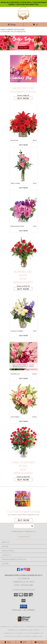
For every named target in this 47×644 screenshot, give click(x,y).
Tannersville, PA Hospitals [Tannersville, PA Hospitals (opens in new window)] (36, 627)
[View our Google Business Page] (22, 570)
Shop (12, 24)
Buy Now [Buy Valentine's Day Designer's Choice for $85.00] (23, 98)
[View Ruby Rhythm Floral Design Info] (23, 122)
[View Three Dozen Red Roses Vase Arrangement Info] (23, 443)
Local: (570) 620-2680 (23, 585)
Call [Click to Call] (8, 642)
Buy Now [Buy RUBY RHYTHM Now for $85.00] (23, 145)
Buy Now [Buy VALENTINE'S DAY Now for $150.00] (23, 378)
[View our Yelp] (29, 570)
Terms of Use (37, 636)
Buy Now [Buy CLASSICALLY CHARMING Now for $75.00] (23, 336)
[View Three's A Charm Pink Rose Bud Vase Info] (23, 165)
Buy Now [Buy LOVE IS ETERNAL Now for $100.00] (23, 421)
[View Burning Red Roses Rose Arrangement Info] (23, 252)
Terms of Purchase (24, 636)
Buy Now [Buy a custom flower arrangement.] (24, 520)
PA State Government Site (34, 633)
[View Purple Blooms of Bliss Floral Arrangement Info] (23, 208)
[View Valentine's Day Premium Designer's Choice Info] (23, 356)
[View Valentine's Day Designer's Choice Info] (23, 69)
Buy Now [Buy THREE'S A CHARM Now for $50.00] (23, 188)
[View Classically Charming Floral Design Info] (23, 313)
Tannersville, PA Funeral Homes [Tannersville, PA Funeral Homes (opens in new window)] (12, 627)
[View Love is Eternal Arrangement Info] (23, 399)
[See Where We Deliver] (23, 537)
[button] (24, 607)
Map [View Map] (23, 642)
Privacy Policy (10, 636)
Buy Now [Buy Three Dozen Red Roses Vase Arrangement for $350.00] (23, 480)
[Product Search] (24, 526)
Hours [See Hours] (39, 642)
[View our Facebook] (18, 570)
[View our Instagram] (25, 570)
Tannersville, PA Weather (13, 633)
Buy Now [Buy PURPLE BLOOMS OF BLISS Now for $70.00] (23, 231)
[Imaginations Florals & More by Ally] (23, 19)
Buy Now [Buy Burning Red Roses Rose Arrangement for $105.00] (23, 289)
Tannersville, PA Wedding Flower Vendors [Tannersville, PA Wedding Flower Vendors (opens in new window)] (23, 630)
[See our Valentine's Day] (23, 43)
